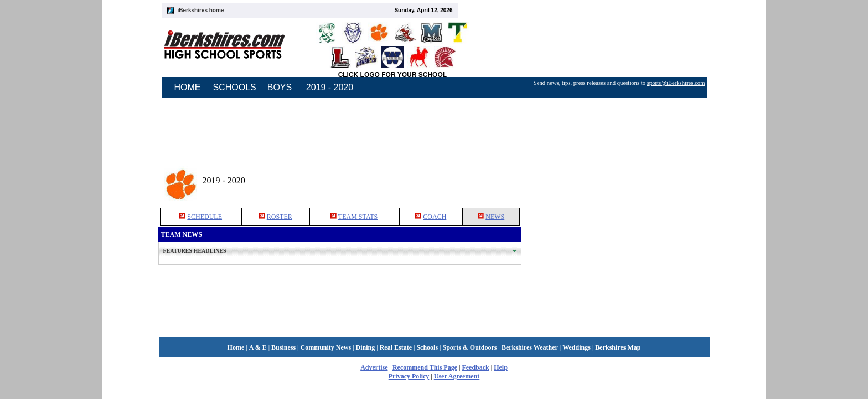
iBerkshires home (201, 10)
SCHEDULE (205, 217)
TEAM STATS (358, 217)
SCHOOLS (235, 87)
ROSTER (280, 217)
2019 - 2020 (330, 87)
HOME (188, 87)
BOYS (280, 87)
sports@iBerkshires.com (676, 83)
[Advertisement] (616, 177)
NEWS (495, 217)
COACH (435, 217)
